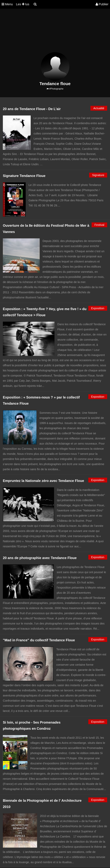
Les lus (23, 4)
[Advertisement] (52, 32)
